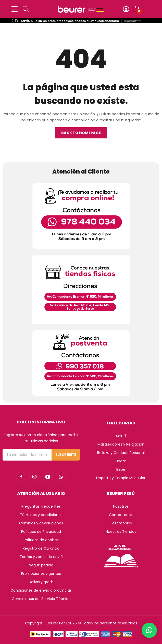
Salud (121, 436)
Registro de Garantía (41, 548)
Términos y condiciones (41, 515)
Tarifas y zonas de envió (41, 557)
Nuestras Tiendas (121, 532)
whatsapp (61, 477)
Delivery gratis (41, 582)
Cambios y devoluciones (41, 523)
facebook (21, 477)
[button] (149, 630)
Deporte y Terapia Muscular (121, 478)
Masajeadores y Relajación (121, 444)
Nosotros (121, 506)
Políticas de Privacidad (41, 532)
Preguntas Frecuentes (41, 506)
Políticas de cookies (41, 540)
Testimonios (121, 523)
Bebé (121, 469)
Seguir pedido (41, 565)
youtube (48, 477)
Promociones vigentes (41, 574)
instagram (34, 477)
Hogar (121, 461)
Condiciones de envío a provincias (41, 590)
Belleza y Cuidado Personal (121, 453)
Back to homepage (81, 133)
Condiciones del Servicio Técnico (41, 599)
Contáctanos (121, 515)
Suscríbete (66, 455)
